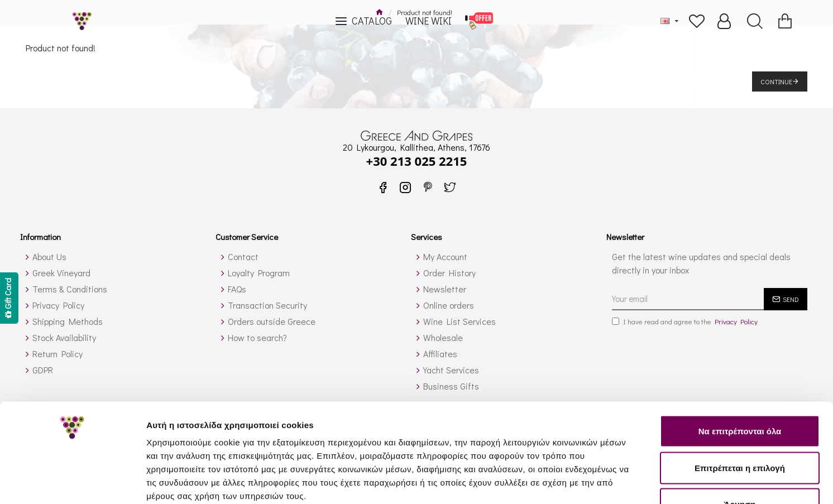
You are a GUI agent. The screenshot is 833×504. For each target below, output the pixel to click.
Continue (776, 81)
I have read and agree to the (686, 321)
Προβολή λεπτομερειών (663, 482)
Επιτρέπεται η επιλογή (740, 394)
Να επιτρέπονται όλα (740, 357)
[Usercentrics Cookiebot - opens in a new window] (72, 482)
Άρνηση (739, 431)
